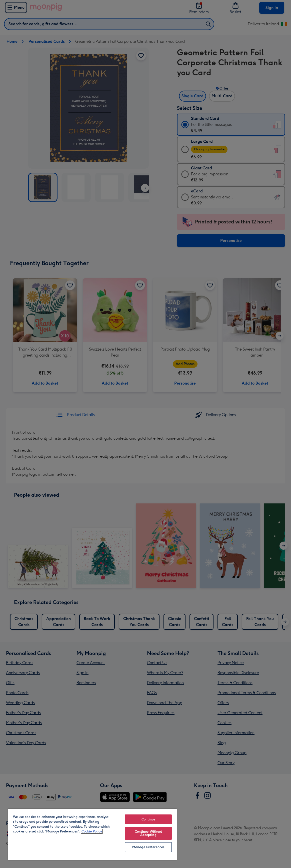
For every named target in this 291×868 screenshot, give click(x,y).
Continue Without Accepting (148, 833)
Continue (148, 819)
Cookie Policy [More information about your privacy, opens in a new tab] (92, 831)
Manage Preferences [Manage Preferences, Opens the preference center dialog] (148, 847)
